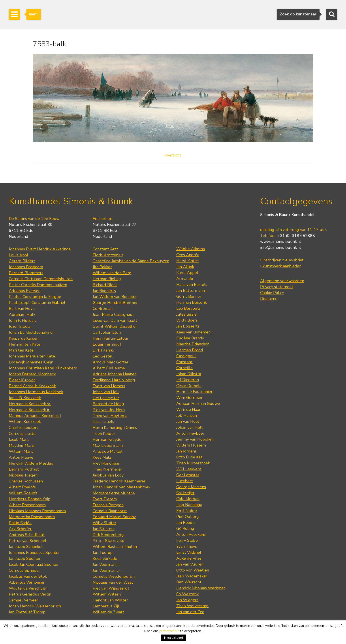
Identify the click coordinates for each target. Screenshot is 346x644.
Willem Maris (21, 451)
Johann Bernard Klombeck (32, 374)
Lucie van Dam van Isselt (115, 320)
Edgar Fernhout (107, 344)
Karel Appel (187, 273)
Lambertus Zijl (106, 606)
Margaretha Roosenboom (32, 517)
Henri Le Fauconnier (194, 392)
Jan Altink (185, 267)
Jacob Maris (19, 439)
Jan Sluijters (104, 529)
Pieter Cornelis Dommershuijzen (38, 285)
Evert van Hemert (109, 386)
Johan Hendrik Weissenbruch (35, 606)
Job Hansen (187, 415)
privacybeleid (169, 631)
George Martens (191, 487)
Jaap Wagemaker (192, 576)
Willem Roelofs (23, 493)
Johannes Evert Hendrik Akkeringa (40, 249)
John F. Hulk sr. (22, 320)
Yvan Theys (187, 546)
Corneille (184, 368)
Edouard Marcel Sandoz (114, 517)
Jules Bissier (187, 314)
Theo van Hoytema (110, 416)
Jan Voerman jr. (106, 564)
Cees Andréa (188, 255)
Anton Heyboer (190, 433)
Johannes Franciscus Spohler (34, 553)
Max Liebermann (108, 445)
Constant (184, 362)
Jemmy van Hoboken (195, 439)
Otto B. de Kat (189, 457)
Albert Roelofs (22, 487)
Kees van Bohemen (193, 332)
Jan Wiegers (187, 600)
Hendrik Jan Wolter (110, 600)
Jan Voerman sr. (107, 570)
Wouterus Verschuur (28, 588)
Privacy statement (277, 287)
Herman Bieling (107, 279)
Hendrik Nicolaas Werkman (201, 588)
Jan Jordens (186, 451)
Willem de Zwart (108, 612)
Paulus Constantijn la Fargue (35, 297)
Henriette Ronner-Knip (30, 499)
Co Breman (103, 309)
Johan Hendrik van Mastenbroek (121, 487)
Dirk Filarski (103, 350)
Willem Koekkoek (25, 422)
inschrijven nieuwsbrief (282, 260)
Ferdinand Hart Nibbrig (114, 380)
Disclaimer (270, 299)
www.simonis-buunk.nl (281, 242)
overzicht (173, 155)
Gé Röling (185, 529)
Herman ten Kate (24, 344)
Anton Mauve (21, 457)
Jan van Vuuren (190, 564)
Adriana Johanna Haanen (115, 374)
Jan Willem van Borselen (115, 297)
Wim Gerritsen (190, 398)
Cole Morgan (188, 499)
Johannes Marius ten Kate (32, 356)
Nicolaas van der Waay (113, 582)
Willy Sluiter (104, 523)
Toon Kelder (104, 434)
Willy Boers (187, 320)
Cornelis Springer (24, 570)
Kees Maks (102, 457)
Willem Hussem (191, 445)
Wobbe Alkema (191, 249)
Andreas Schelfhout (27, 535)
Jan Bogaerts (104, 291)
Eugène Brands (190, 338)
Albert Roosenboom (27, 505)
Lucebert (185, 481)
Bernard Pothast (24, 469)
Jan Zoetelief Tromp (27, 612)
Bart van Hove (22, 309)
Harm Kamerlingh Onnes (115, 428)
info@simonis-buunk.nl (281, 248)
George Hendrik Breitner (115, 303)
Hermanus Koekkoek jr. (29, 410)
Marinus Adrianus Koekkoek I (35, 416)
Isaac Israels (103, 422)
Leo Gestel (103, 356)
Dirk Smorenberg (108, 535)
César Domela (189, 386)
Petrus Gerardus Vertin (30, 594)
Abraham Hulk (22, 315)
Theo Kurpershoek (193, 463)
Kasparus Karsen (24, 338)
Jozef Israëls (20, 326)
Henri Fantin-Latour (111, 338)
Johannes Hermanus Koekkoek (36, 392)
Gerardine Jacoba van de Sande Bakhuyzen (131, 261)
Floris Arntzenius (108, 255)
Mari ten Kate (21, 350)
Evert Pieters (105, 499)
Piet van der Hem (109, 410)
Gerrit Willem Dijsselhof (115, 326)
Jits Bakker (102, 267)
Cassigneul (186, 356)
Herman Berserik (192, 302)
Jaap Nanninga (189, 505)
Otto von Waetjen (193, 570)
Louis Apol (19, 255)
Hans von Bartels (192, 285)
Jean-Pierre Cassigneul (113, 315)
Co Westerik (187, 594)
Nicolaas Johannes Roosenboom (37, 511)
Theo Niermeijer (107, 469)
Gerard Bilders (22, 261)
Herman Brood (190, 350)
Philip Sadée (20, 523)
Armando (185, 279)
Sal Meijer (185, 493)
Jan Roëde (185, 523)
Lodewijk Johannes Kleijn (31, 362)
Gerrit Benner (189, 296)
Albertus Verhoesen (27, 582)
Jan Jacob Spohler (25, 558)
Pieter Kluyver (22, 380)
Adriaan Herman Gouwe (198, 404)
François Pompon (108, 505)
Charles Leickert (24, 428)
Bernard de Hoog (108, 404)
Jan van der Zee (190, 612)
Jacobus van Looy (108, 475)
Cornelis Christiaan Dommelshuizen (41, 279)
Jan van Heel (188, 421)
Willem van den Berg (112, 273)
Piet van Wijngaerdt (111, 588)
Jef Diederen (188, 380)
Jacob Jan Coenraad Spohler (34, 564)
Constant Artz (105, 249)
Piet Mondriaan (106, 463)
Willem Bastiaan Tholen (115, 547)
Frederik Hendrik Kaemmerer (119, 481)
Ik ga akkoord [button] (174, 638)
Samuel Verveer (24, 600)
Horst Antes (187, 261)
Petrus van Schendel (28, 541)
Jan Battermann (191, 290)
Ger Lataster (188, 475)
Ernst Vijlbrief (189, 552)
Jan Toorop (103, 553)
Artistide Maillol (108, 451)
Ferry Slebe (187, 540)
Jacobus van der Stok (28, 576)
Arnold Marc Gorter (111, 362)
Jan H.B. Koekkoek (25, 398)
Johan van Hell (106, 392)
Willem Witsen (107, 594)
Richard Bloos (105, 285)
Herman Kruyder (108, 439)
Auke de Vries (189, 558)
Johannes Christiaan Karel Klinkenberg (43, 368)
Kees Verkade (105, 558)
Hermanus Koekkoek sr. (30, 404)
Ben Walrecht (189, 582)
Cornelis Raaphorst (110, 511)
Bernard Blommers (26, 273)
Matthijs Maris (22, 445)
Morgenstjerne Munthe (114, 493)
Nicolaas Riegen (23, 475)
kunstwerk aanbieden (281, 266)
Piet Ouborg (188, 517)
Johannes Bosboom (26, 267)
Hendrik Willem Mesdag (31, 463)
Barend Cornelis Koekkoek (32, 386)
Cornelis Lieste (22, 434)
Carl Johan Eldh (107, 332)
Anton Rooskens (191, 534)
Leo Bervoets (188, 308)
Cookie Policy (272, 293)
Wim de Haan (189, 409)
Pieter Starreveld (109, 541)
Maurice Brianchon (193, 344)
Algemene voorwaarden (282, 281)
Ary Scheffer (20, 529)
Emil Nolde (187, 511)
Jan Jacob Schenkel (26, 547)
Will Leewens (189, 469)
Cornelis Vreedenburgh (114, 576)
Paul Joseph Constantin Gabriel (37, 303)
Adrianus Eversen (25, 291)
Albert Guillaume (109, 368)
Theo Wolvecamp (192, 606)
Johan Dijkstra (189, 374)
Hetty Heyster (106, 398)
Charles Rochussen (26, 481)
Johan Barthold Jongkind (31, 332)
